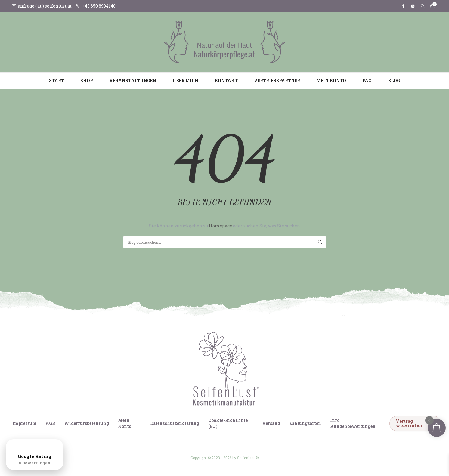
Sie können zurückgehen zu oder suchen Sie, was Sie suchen (224, 226)
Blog (394, 80)
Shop (87, 80)
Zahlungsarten (305, 423)
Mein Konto (331, 80)
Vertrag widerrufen (409, 423)
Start (57, 80)
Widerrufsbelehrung (87, 423)
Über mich (185, 80)
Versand (271, 423)
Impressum (24, 423)
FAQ (367, 80)
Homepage (221, 226)
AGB (50, 423)
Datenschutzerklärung (175, 423)
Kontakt (226, 80)
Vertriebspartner (277, 80)
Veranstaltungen (133, 80)
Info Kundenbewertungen (353, 423)
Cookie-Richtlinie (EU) (228, 423)
